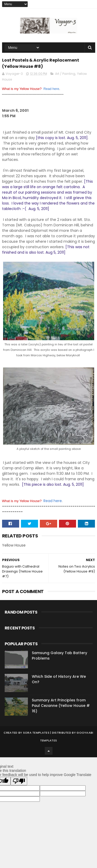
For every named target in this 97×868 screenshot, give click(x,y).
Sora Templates (36, 733)
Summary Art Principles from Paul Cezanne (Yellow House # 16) (61, 706)
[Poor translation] (19, 781)
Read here (51, 89)
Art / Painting (65, 74)
